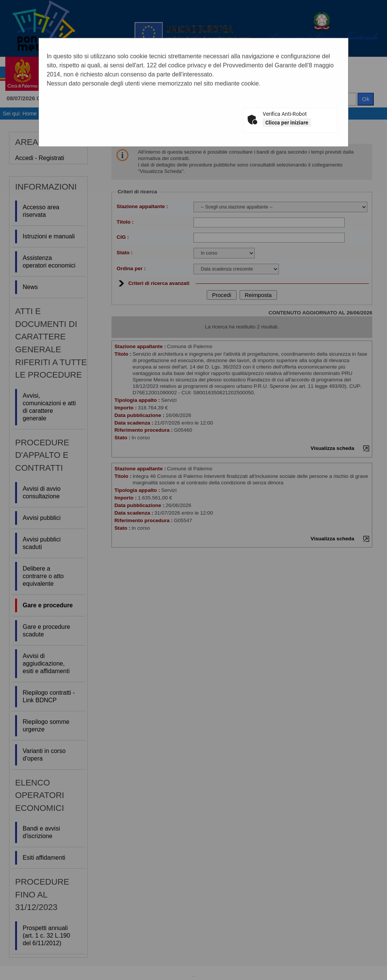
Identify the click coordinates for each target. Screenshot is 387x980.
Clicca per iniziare (287, 123)
